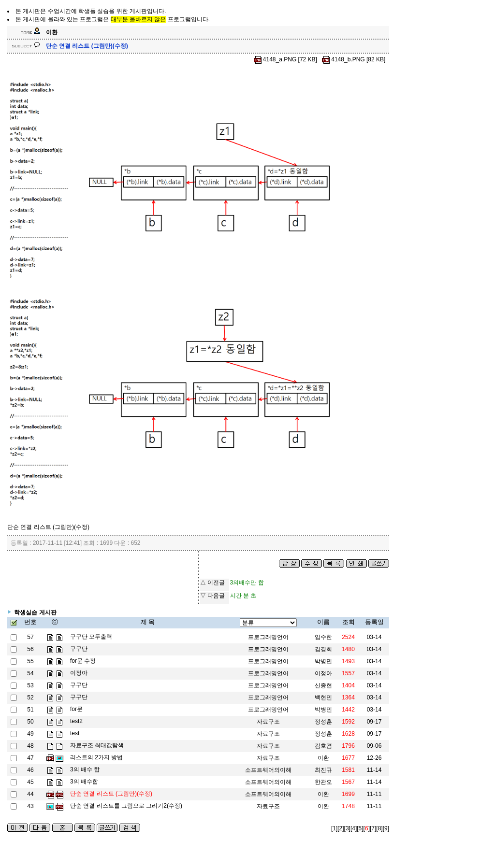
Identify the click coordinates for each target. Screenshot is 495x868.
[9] (386, 828)
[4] (354, 828)
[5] (360, 828)
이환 (323, 794)
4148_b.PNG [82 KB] (353, 59)
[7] (373, 828)
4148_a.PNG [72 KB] (285, 59)
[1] (334, 828)
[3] (347, 828)
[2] (341, 828)
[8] (379, 828)
